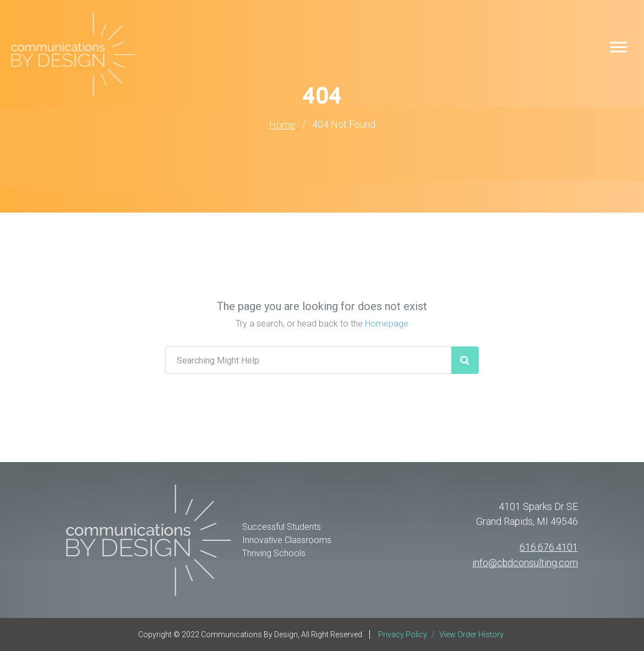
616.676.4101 (549, 547)
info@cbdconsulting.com (525, 562)
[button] (618, 47)
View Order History (471, 634)
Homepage (387, 324)
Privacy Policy (403, 634)
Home (282, 125)
